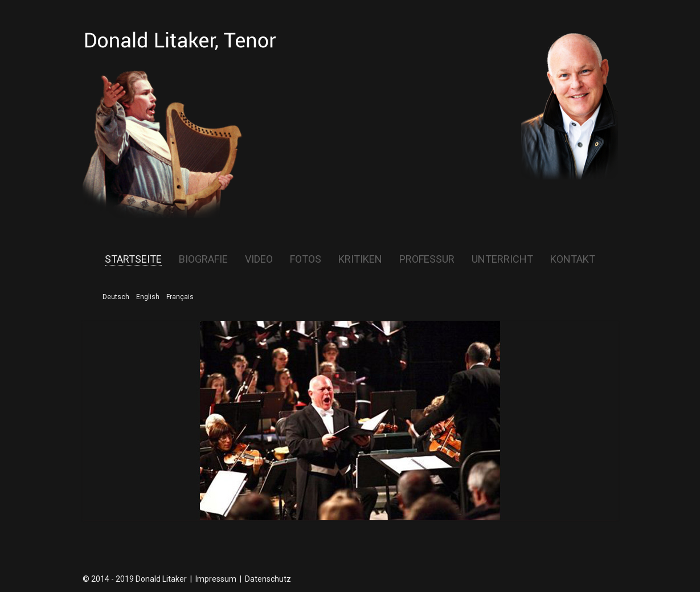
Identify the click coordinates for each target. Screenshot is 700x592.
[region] (350, 420)
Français (180, 297)
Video (259, 259)
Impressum (216, 579)
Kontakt (573, 259)
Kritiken (360, 259)
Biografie (203, 259)
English (148, 297)
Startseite (133, 259)
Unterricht (502, 259)
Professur (427, 259)
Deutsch (116, 297)
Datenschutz (268, 579)
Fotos (306, 259)
